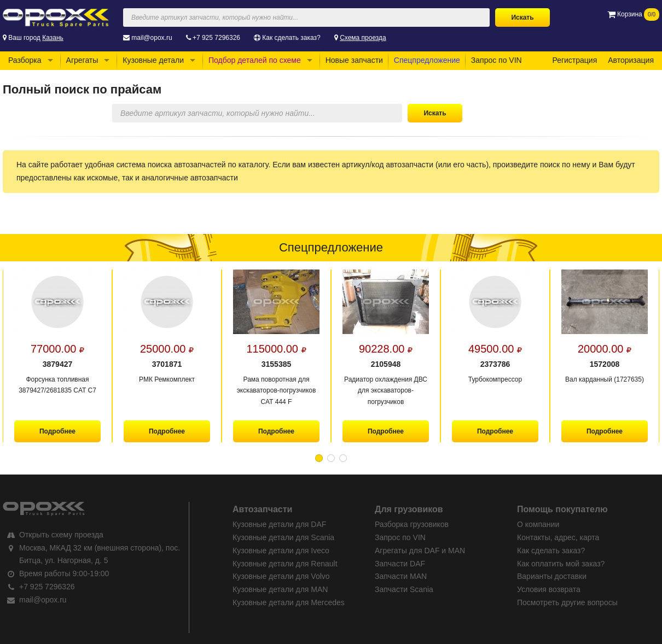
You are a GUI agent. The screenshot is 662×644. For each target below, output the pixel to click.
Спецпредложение (427, 60)
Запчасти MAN (401, 576)
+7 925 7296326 (216, 38)
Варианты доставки (552, 576)
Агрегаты (82, 60)
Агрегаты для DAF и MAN (420, 551)
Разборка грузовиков (412, 524)
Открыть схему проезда (61, 535)
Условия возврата (549, 589)
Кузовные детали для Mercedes (289, 602)
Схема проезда (363, 38)
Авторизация (631, 60)
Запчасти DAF (400, 564)
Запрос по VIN (496, 60)
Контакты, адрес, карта (558, 537)
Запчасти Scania (404, 589)
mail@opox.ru (152, 38)
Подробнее (57, 431)
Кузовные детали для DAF (279, 524)
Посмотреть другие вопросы (567, 602)
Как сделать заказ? (291, 38)
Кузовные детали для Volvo (281, 576)
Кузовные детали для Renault (285, 564)
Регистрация (574, 60)
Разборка (25, 60)
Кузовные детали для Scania (283, 537)
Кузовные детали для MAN (280, 589)
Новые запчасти (354, 60)
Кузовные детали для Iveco (281, 551)
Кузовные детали (153, 60)
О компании (538, 524)
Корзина (633, 14)
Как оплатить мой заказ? (561, 564)
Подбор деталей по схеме (255, 60)
